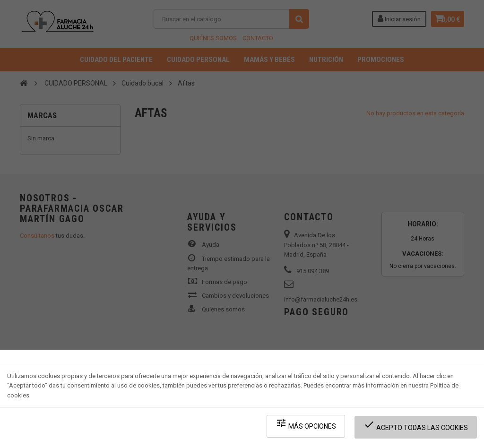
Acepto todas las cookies (419, 429)
